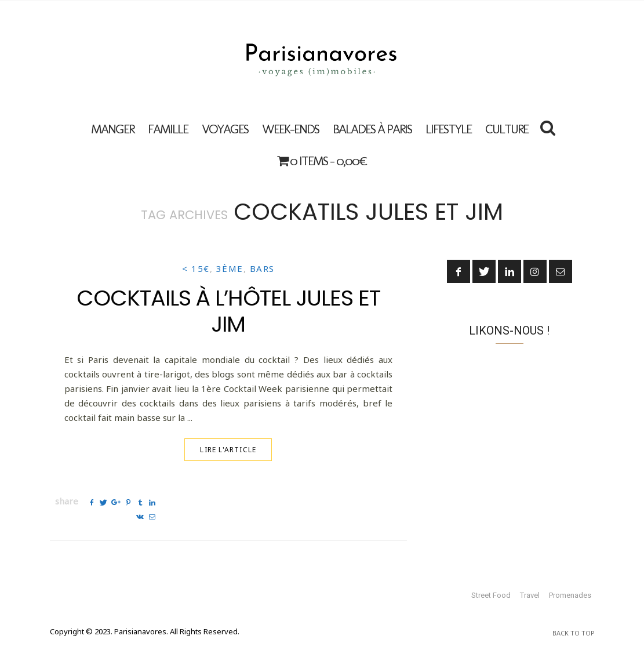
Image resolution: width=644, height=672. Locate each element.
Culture (507, 129)
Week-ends (290, 129)
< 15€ (196, 268)
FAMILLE (168, 129)
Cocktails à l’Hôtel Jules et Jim (228, 311)
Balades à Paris (372, 129)
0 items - (322, 161)
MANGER (112, 129)
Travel (530, 595)
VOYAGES (225, 129)
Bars (262, 268)
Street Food (491, 595)
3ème (230, 268)
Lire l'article (228, 450)
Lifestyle (448, 129)
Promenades (570, 595)
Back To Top (574, 633)
